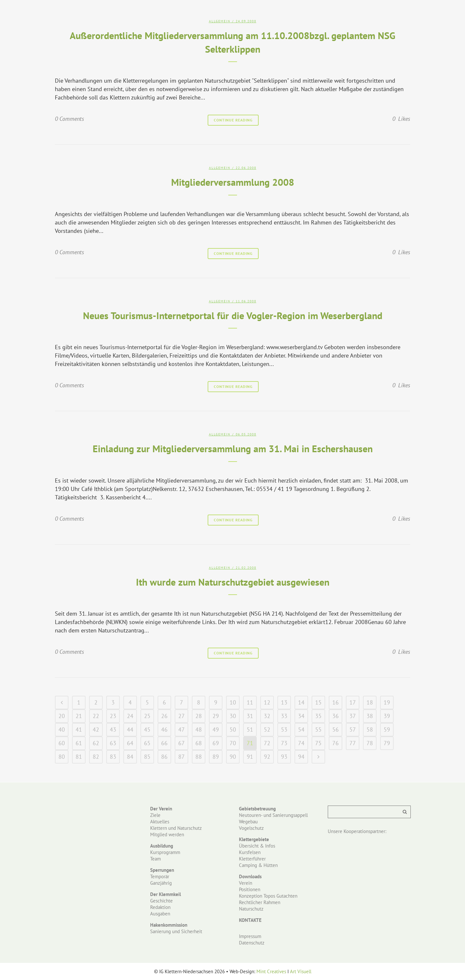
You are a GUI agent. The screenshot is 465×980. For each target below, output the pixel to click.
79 (387, 743)
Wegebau (248, 822)
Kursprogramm (165, 852)
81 (79, 757)
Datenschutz (252, 943)
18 (370, 702)
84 (130, 757)
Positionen (250, 889)
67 (181, 743)
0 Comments (69, 119)
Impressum (250, 936)
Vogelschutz (251, 828)
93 (284, 757)
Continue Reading (233, 120)
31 (250, 716)
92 (267, 757)
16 (336, 702)
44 (130, 730)
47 (181, 730)
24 (130, 716)
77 (353, 743)
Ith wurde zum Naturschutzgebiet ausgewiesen (233, 582)
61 (79, 743)
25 (147, 716)
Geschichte (161, 901)
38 (370, 716)
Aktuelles (160, 822)
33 (284, 716)
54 (301, 730)
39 (387, 716)
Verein (246, 883)
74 (301, 743)
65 (147, 743)
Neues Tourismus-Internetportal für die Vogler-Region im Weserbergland (233, 315)
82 (96, 757)
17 (353, 702)
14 (301, 702)
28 (199, 716)
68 (199, 743)
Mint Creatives (271, 971)
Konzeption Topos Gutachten (268, 896)
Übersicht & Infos (257, 846)
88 (199, 757)
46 (164, 730)
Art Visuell (301, 971)
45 (147, 730)
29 (216, 716)
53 (284, 730)
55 (318, 730)
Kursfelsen (250, 852)
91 (250, 757)
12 (267, 702)
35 (318, 716)
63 (113, 743)
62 (96, 743)
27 (181, 716)
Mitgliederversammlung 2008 (233, 182)
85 (147, 757)
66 (164, 743)
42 (96, 730)
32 (267, 716)
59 (387, 730)
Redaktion (160, 907)
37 (353, 716)
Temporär (160, 876)
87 (181, 757)
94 (301, 757)
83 (113, 757)
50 (233, 730)
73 (284, 743)
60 (62, 743)
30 (233, 716)
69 (216, 743)
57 (353, 730)
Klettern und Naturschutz (176, 828)
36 (336, 716)
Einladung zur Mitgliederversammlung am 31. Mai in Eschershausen (233, 448)
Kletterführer (252, 859)
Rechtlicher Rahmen (260, 902)
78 (370, 743)
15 (318, 702)
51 (250, 730)
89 (216, 757)
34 (301, 716)
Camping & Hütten (258, 865)
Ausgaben (160, 914)
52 (267, 730)
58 (370, 730)
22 (96, 716)
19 (387, 702)
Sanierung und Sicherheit (176, 931)
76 (336, 743)
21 (79, 716)
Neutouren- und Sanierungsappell (273, 815)
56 (336, 730)
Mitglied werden (167, 834)
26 (164, 716)
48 (199, 730)
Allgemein (220, 21)
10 (233, 702)
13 (284, 702)
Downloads (250, 876)
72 (267, 743)
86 (164, 757)
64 (130, 743)
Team (155, 859)
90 (233, 757)
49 (216, 730)
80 (62, 757)
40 (62, 730)
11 (250, 702)
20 (62, 716)
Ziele (155, 815)
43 (113, 730)
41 (79, 730)
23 (113, 716)
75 (318, 743)
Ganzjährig (161, 883)
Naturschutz (251, 909)
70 (233, 743)
